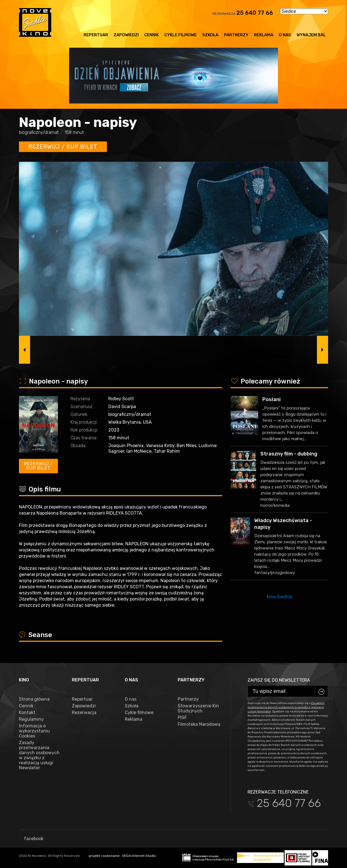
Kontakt (27, 713)
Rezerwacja (84, 713)
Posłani (272, 399)
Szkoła (210, 35)
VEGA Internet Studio (139, 856)
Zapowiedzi (126, 35)
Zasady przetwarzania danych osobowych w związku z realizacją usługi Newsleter (39, 755)
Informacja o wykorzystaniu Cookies (34, 731)
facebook (31, 839)
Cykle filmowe (180, 35)
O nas (285, 35)
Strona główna (34, 699)
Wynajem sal (311, 35)
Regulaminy (31, 719)
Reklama (264, 35)
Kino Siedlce (279, 597)
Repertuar (96, 35)
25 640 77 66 (255, 13)
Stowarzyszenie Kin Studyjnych (198, 708)
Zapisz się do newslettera (279, 680)
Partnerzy (236, 35)
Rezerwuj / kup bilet (63, 147)
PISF (182, 718)
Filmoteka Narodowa (199, 724)
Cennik (151, 35)
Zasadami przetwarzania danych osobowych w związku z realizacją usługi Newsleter (286, 707)
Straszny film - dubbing (289, 454)
